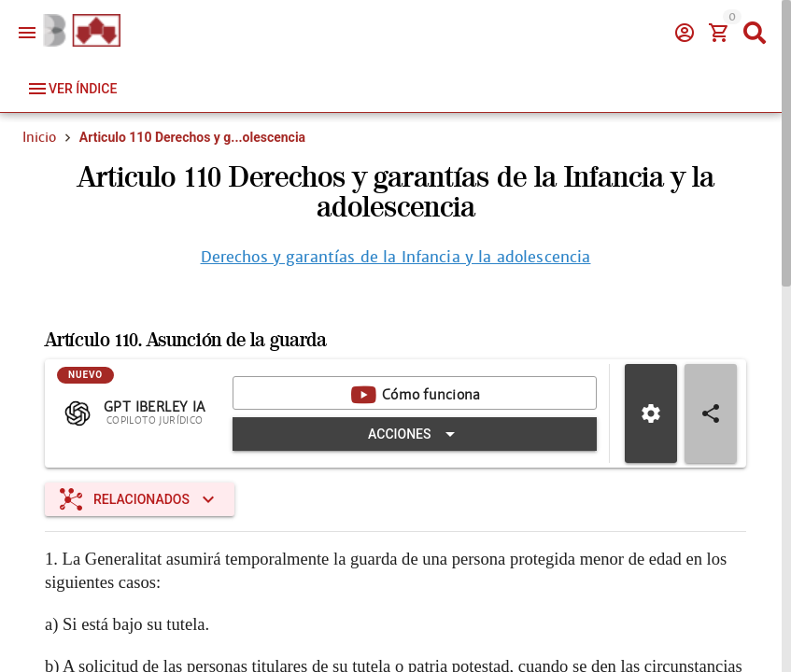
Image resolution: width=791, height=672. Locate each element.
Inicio (39, 137)
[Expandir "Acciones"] (415, 436)
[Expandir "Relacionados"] (140, 501)
